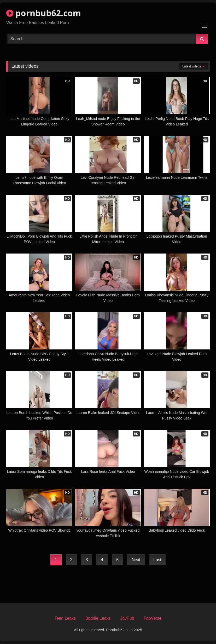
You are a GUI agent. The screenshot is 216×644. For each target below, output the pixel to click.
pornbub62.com (44, 13)
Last (157, 560)
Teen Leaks (65, 618)
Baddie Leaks (98, 618)
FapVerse (153, 618)
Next (136, 560)
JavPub (127, 618)
